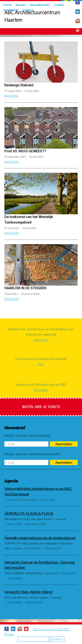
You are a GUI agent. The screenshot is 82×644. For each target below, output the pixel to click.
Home (7, 5)
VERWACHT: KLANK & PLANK (29, 513)
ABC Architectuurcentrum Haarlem (32, 16)
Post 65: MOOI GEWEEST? (25, 151)
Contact (28, 10)
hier (41, 364)
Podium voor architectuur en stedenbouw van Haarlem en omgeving (41, 332)
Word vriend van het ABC (51, 629)
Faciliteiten (11, 10)
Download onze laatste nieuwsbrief (41, 359)
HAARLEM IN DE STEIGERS (25, 288)
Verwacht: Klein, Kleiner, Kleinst (28, 592)
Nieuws (21, 5)
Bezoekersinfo (40, 5)
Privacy (10, 634)
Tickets (59, 5)
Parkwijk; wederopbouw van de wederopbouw (40, 538)
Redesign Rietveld (19, 85)
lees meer (12, 95)
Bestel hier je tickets (41, 407)
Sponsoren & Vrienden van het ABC (41, 384)
